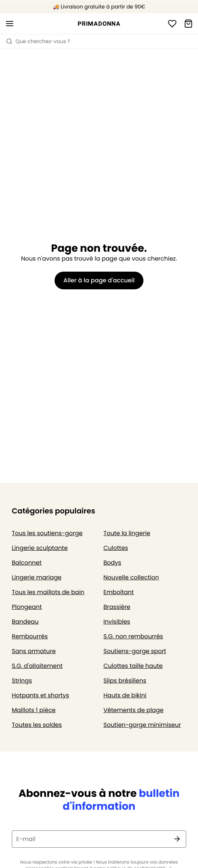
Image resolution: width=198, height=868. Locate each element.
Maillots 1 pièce (34, 710)
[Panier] (188, 24)
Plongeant (27, 607)
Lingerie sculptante (40, 548)
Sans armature (34, 651)
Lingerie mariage (37, 577)
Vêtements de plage (134, 710)
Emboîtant (119, 592)
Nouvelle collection (131, 577)
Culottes (116, 548)
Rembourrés (30, 636)
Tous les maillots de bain (48, 592)
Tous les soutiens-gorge (47, 533)
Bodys (112, 563)
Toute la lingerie (127, 533)
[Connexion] (172, 24)
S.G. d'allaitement (37, 666)
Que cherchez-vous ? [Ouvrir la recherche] (38, 41)
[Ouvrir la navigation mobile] (10, 24)
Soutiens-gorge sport (135, 651)
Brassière (117, 607)
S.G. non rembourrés (133, 636)
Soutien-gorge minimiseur (142, 725)
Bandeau (25, 622)
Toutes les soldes (37, 725)
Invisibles (117, 622)
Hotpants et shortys (40, 695)
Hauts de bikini (125, 695)
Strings (22, 681)
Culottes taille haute (133, 666)
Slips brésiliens (125, 681)
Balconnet (27, 563)
